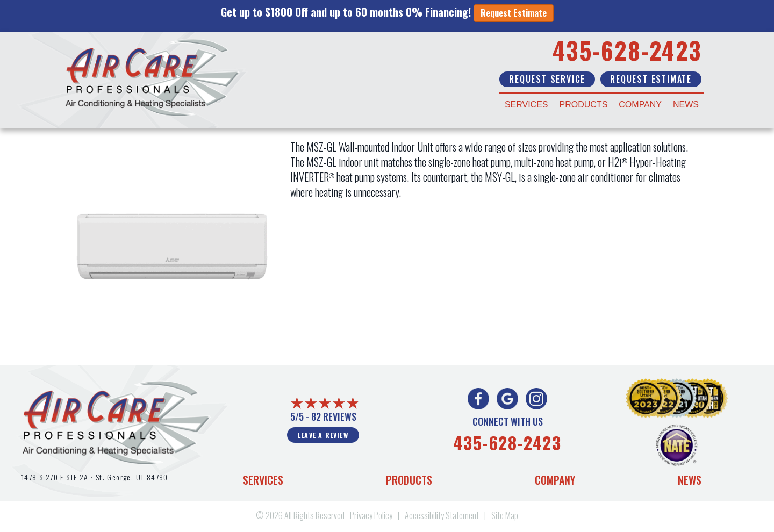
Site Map (505, 515)
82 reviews (334, 416)
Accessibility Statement (442, 515)
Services (526, 105)
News (686, 105)
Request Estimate (514, 13)
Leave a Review (323, 435)
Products (584, 105)
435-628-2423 (627, 50)
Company (640, 105)
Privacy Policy (371, 515)
